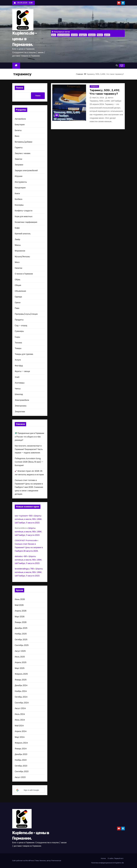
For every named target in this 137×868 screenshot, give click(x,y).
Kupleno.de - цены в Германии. (25, 39)
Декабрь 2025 (21, 628)
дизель (107, 35)
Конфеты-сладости (24, 211)
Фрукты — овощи (22, 371)
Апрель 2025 (21, 662)
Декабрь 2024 (21, 685)
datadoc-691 (21, 556)
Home (103, 858)
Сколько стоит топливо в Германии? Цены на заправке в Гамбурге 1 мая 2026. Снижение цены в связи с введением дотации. (29, 487)
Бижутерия (20, 125)
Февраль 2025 (21, 674)
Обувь (18, 280)
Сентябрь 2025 (22, 645)
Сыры (17, 337)
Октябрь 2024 (21, 697)
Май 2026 (19, 605)
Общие (18, 285)
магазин (74, 35)
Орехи (18, 303)
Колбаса (19, 199)
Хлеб (17, 377)
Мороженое (20, 251)
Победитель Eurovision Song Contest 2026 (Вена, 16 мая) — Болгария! (29, 462)
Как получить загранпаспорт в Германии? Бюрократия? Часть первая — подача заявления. (29, 449)
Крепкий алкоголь (23, 234)
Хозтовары (20, 383)
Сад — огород (21, 325)
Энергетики (20, 412)
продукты (83, 35)
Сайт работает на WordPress (23, 861)
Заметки (18, 159)
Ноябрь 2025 (21, 634)
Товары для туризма (24, 354)
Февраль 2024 (21, 743)
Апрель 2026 (21, 611)
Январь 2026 (21, 622)
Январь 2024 (21, 749)
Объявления (20, 291)
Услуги (18, 360)
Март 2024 (20, 737)
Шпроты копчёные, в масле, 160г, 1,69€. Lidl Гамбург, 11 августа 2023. (28, 519)
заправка (92, 35)
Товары (18, 348)
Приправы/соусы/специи (26, 314)
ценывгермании (63, 35)
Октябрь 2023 (21, 766)
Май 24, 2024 (99, 98)
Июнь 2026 (20, 599)
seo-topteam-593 (24, 516)
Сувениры (19, 331)
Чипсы (18, 389)
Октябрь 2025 (21, 640)
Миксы (18, 245)
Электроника (21, 406)
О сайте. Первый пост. (116, 858)
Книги (17, 193)
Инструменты (21, 182)
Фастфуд (19, 366)
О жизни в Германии (24, 274)
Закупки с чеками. (23, 153)
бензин (100, 35)
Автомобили (20, 119)
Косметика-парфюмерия (26, 222)
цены (54, 35)
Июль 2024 (20, 714)
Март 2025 (20, 668)
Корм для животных (24, 216)
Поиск (19, 88)
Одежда (18, 297)
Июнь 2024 (20, 720)
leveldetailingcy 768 (24, 569)
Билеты (18, 130)
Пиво (17, 308)
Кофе (17, 228)
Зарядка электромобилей (26, 171)
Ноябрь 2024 (21, 691)
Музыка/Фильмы (22, 257)
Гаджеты (19, 148)
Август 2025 (20, 651)
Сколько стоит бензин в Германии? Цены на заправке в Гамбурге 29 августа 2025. (29, 547)
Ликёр (17, 239)
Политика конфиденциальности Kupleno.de (108, 863)
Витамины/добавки (23, 142)
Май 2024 (19, 726)
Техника (18, 343)
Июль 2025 (20, 657)
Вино (17, 136)
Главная (79, 74)
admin (109, 98)
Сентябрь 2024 (22, 703)
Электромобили (22, 400)
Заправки (19, 165)
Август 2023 (20, 777)
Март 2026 (20, 617)
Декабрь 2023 (21, 754)
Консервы (19, 205)
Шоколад (19, 394)
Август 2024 (20, 708)
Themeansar (56, 861)
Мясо (17, 262)
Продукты (19, 320)
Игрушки (19, 176)
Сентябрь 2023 (22, 771)
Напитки (18, 268)
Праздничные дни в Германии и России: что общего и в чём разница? (29, 437)
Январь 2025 (21, 680)
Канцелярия (20, 188)
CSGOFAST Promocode (26, 540)
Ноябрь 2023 (21, 760)
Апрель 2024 (21, 731)
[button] (117, 65)
